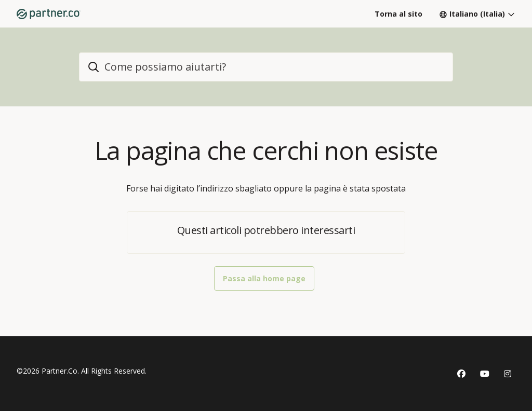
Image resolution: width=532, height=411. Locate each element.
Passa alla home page (264, 278)
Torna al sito (398, 14)
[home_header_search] (266, 67)
